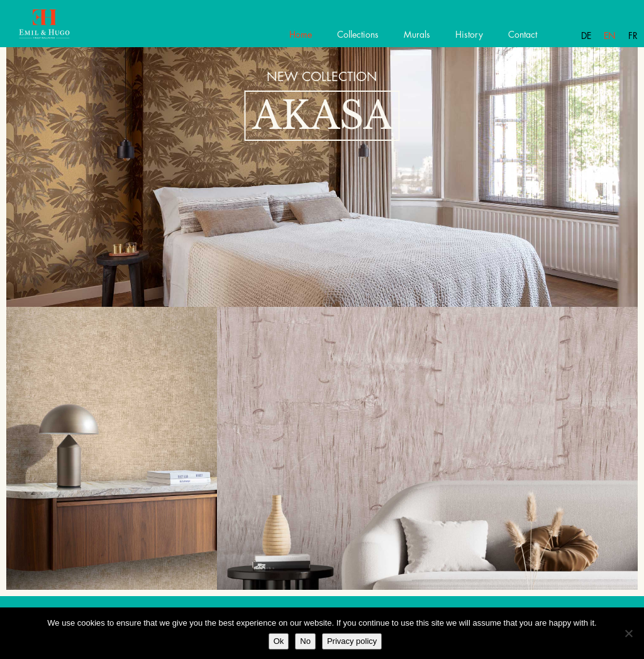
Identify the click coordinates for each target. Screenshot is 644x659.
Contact (523, 35)
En (610, 36)
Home (301, 35)
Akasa (322, 116)
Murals (417, 35)
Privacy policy (352, 641)
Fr (633, 36)
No (305, 641)
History (469, 35)
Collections (358, 35)
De (586, 36)
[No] (628, 633)
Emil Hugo (55, 28)
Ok (279, 641)
